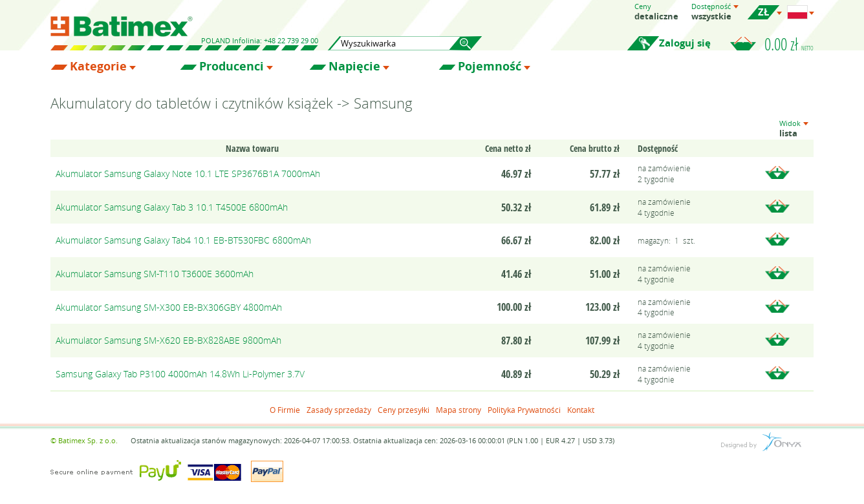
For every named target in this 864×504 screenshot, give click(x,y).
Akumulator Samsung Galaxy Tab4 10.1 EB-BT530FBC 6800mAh (183, 240)
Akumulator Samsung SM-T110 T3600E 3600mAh (155, 274)
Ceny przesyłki (404, 410)
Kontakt (581, 410)
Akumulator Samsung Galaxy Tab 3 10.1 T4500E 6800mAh (172, 207)
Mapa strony (459, 410)
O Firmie (285, 410)
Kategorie (98, 67)
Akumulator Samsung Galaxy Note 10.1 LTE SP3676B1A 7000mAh (188, 173)
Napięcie (354, 67)
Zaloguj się (685, 43)
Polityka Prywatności (524, 410)
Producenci (232, 67)
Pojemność (490, 67)
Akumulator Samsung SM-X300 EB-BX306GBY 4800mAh (169, 307)
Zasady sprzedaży (339, 410)
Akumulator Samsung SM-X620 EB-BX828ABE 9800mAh (168, 340)
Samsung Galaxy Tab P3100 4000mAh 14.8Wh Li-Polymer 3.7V (180, 374)
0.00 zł (789, 44)
